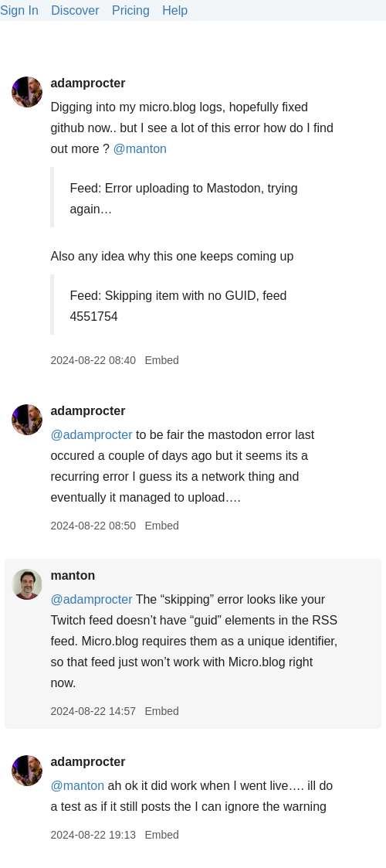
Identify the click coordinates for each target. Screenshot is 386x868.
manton (73, 575)
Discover (75, 10)
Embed (161, 360)
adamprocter (88, 83)
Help (175, 10)
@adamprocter (91, 435)
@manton (140, 149)
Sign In (19, 10)
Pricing (131, 10)
